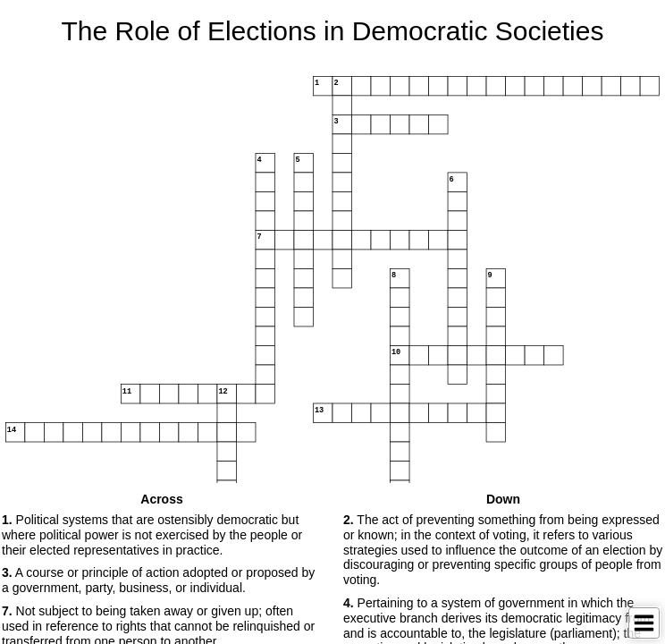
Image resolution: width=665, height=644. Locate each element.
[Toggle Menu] (644, 623)
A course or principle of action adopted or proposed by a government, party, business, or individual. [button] (158, 580)
